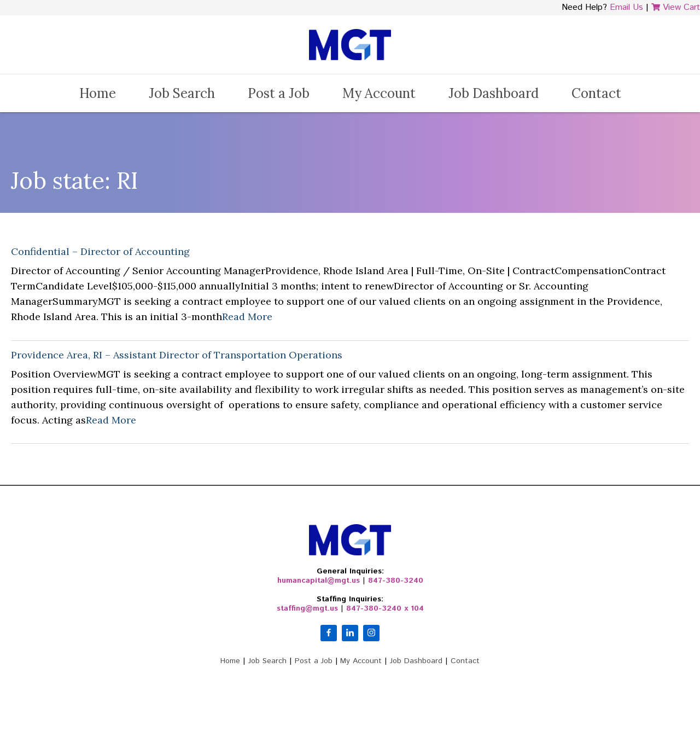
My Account (379, 93)
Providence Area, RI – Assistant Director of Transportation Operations (177, 355)
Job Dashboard (494, 93)
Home (98, 93)
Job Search (182, 93)
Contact (596, 93)
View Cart (676, 7)
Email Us (626, 7)
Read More (247, 317)
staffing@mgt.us (307, 608)
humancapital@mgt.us (319, 581)
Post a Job (279, 93)
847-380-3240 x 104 (385, 608)
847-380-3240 (396, 581)
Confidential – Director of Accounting (100, 251)
